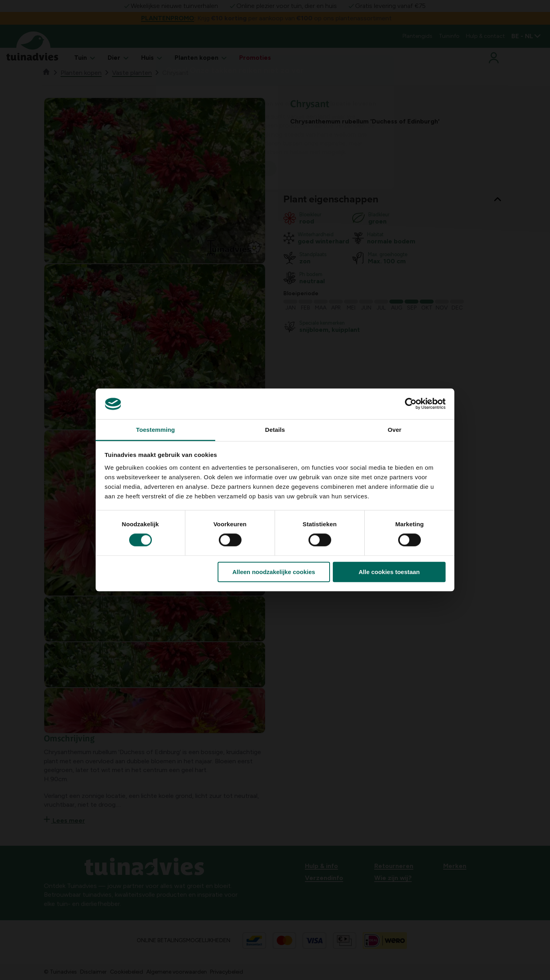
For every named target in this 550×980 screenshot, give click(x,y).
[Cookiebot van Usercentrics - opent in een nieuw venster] (411, 404)
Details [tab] (275, 430)
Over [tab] (395, 430)
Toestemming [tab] (155, 430)
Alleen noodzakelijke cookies (274, 572)
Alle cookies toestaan (389, 572)
